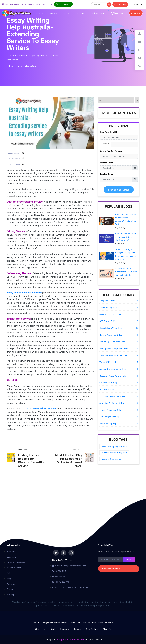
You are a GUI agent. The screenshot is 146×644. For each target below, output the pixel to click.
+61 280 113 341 (46, 4)
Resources (54, 13)
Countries (135, 4)
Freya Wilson (14, 153)
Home (12, 66)
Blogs (9, 578)
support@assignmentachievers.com (20, 4)
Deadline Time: (106, 174)
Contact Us (93, 13)
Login (103, 13)
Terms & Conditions (16, 562)
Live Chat (81, 13)
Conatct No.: (105, 143)
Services (38, 13)
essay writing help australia (114, 446)
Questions (11, 557)
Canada (78, 629)
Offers (67, 13)
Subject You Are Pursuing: (111, 151)
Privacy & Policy (14, 567)
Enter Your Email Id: (108, 132)
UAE (53, 629)
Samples (11, 551)
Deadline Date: (106, 163)
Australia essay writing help (114, 453)
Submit (129, 559)
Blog (20, 66)
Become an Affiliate (112, 568)
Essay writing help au (111, 459)
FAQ (8, 573)
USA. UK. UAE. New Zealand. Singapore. (70, 587)
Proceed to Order (119, 190)
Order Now (136, 13)
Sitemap (11, 594)
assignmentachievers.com (70, 639)
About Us (11, 584)
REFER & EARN (120, 4)
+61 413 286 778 (63, 4)
